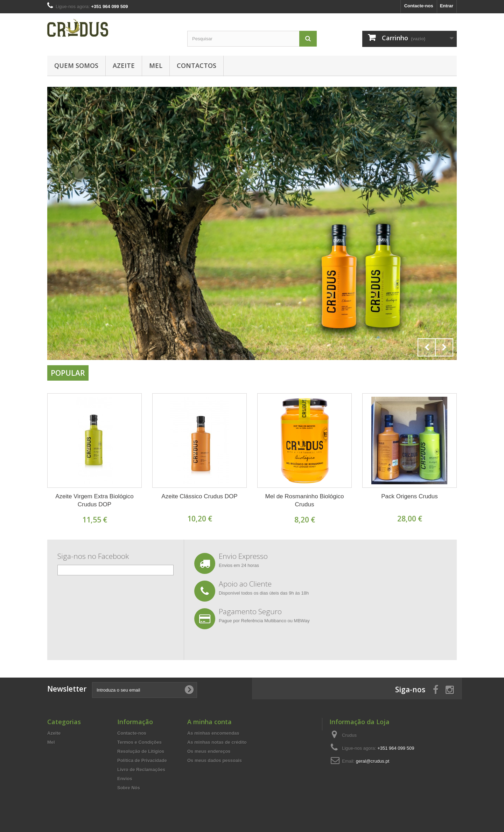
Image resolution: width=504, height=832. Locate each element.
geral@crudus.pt (373, 761)
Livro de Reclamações (141, 769)
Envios (125, 779)
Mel (156, 65)
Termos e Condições (139, 742)
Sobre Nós (129, 788)
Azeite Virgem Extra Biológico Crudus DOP (94, 500)
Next (444, 347)
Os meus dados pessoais (215, 760)
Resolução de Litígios (141, 751)
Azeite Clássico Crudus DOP (199, 496)
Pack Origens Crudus (409, 496)
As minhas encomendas (213, 733)
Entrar (447, 6)
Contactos (197, 65)
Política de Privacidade (142, 760)
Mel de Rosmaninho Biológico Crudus (305, 500)
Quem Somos (76, 65)
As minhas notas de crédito (217, 742)
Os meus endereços (209, 751)
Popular (68, 373)
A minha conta (209, 722)
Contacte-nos (419, 6)
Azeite (124, 65)
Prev (427, 347)
